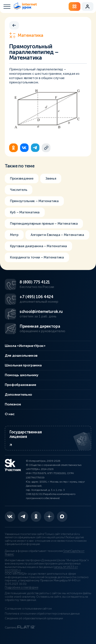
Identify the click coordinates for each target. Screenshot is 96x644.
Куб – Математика (25, 214)
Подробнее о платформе (22, 587)
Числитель (19, 191)
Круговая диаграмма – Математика (38, 247)
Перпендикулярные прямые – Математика (44, 225)
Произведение (22, 180)
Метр (14, 236)
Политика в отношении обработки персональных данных (42, 614)
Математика (26, 35)
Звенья (51, 180)
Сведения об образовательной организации (34, 618)
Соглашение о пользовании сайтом (28, 609)
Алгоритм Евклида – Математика (57, 236)
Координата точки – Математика (37, 259)
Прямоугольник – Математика (34, 202)
